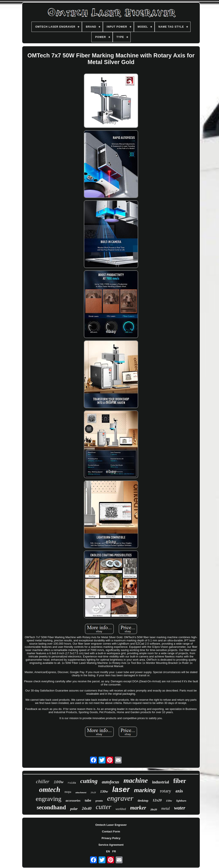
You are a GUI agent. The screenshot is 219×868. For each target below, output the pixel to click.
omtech (50, 790)
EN (108, 851)
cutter (104, 807)
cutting (89, 781)
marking (145, 790)
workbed (121, 809)
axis (179, 791)
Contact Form (111, 831)
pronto (99, 801)
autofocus (110, 782)
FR (114, 851)
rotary (166, 791)
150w (169, 801)
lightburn (181, 801)
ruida (72, 783)
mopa (68, 792)
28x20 (154, 810)
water (180, 808)
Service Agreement (111, 845)
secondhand (51, 807)
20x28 (93, 792)
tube (88, 800)
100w (59, 782)
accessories (73, 801)
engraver (120, 798)
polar (74, 809)
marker (138, 808)
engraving (49, 799)
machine (136, 780)
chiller (43, 781)
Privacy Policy (111, 838)
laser (121, 789)
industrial (161, 782)
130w (104, 791)
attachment (81, 792)
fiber (180, 781)
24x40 (87, 808)
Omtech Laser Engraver (111, 825)
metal (166, 808)
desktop (143, 801)
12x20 (157, 800)
